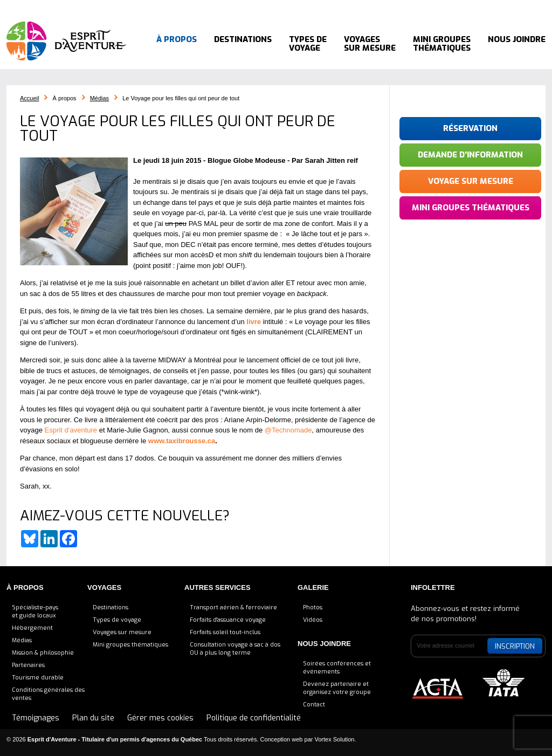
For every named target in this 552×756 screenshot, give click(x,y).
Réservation (470, 128)
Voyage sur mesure (471, 181)
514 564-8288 (401, 8)
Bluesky (443, 8)
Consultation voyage (233, 8)
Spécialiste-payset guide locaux (35, 611)
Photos (313, 607)
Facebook (457, 8)
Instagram (497, 8)
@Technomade (288, 430)
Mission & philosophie (43, 653)
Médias (99, 98)
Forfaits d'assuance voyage (228, 620)
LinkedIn (470, 8)
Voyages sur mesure (370, 43)
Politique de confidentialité (254, 718)
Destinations (243, 43)
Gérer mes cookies (160, 718)
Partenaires (28, 665)
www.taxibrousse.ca (182, 441)
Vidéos (313, 620)
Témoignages (339, 8)
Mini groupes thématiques (442, 43)
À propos (177, 43)
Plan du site (93, 718)
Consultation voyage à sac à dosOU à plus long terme (235, 649)
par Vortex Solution (330, 739)
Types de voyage (308, 43)
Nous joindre (517, 43)
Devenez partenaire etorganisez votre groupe (337, 688)
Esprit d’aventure (71, 430)
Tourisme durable (38, 678)
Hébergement (32, 628)
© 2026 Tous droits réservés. (133, 739)
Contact (314, 705)
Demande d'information (470, 155)
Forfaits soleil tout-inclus (225, 632)
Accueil (173, 8)
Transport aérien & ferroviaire (233, 607)
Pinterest (484, 8)
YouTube (517, 8)
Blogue (294, 8)
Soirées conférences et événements (337, 668)
